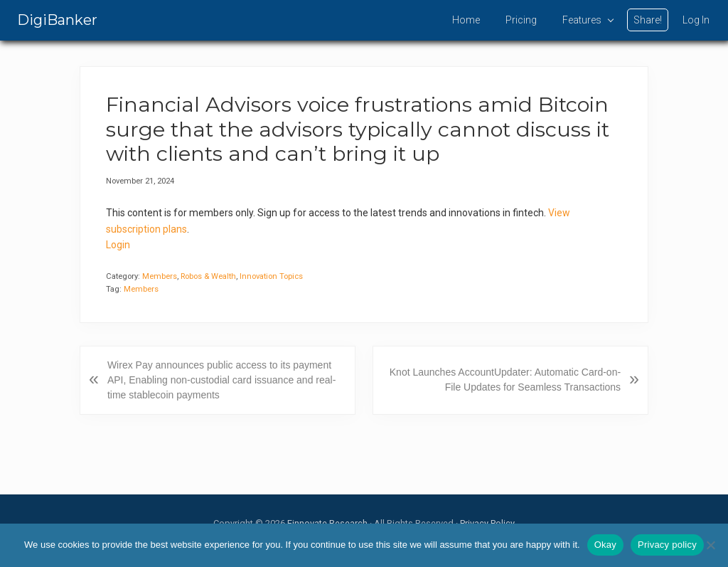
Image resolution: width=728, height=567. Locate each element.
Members (160, 276)
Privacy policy (667, 545)
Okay (605, 545)
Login (118, 245)
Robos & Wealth (208, 276)
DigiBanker (57, 20)
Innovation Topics (271, 276)
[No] (710, 545)
